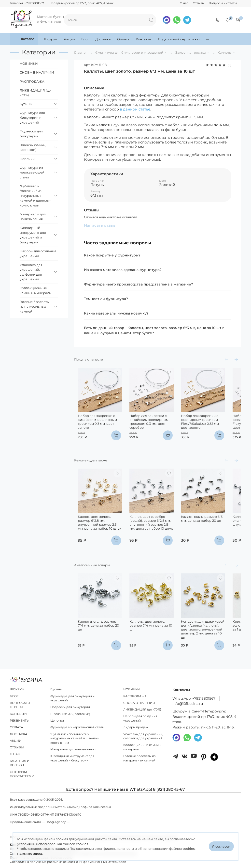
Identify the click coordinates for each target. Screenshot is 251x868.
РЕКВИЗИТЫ (20, 721)
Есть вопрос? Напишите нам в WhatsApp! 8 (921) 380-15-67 (125, 790)
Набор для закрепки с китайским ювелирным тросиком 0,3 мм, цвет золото (98, 426)
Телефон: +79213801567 (27, 3)
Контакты (144, 39)
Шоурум (51, 39)
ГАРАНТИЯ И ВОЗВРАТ (20, 763)
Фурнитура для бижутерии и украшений (129, 52)
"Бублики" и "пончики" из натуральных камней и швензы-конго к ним (35, 196)
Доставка (103, 39)
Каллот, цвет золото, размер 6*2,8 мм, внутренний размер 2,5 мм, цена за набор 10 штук (98, 534)
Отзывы (199, 3)
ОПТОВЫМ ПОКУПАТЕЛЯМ (22, 774)
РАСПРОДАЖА (32, 81)
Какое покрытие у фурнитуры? (112, 255)
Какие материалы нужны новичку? (116, 313)
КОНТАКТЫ (19, 714)
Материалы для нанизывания (33, 217)
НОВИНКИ (29, 63)
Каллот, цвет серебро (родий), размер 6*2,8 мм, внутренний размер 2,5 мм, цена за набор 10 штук (157, 536)
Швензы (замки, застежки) (33, 147)
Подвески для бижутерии (31, 134)
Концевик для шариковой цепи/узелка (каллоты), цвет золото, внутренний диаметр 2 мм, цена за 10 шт (216, 643)
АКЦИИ (16, 741)
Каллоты (225, 52)
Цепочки (27, 159)
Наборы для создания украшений (38, 253)
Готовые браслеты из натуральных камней (35, 307)
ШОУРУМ (17, 690)
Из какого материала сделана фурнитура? (123, 270)
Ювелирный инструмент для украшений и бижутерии (33, 235)
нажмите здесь (30, 853)
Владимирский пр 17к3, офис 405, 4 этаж (82, 3)
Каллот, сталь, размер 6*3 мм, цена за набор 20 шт (214, 532)
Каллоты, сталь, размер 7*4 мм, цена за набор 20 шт (96, 639)
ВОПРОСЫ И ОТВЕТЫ (20, 705)
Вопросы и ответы (223, 3)
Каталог (24, 39)
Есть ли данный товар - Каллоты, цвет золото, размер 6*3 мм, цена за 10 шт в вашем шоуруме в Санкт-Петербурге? (154, 330)
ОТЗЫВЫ (17, 748)
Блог (85, 39)
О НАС (15, 754)
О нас (184, 3)
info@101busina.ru (188, 704)
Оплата (123, 39)
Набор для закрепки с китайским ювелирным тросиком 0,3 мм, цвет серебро (152, 428)
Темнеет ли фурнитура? (106, 299)
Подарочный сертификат (179, 39)
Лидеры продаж (136, 727)
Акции (69, 39)
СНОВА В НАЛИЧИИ (37, 72)
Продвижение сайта (25, 822)
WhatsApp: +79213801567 (194, 698)
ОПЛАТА (16, 727)
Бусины (26, 104)
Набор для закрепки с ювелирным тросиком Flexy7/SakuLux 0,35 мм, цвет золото (214, 428)
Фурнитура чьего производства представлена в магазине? (139, 284)
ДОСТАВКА (19, 734)
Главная (81, 52)
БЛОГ (14, 696)
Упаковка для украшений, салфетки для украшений (31, 272)
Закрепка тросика (191, 52)
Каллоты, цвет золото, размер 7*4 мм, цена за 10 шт (157, 639)
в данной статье (135, 109)
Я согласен (221, 846)
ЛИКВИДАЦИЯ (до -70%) (35, 93)
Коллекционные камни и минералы (36, 290)
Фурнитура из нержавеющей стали (32, 172)
